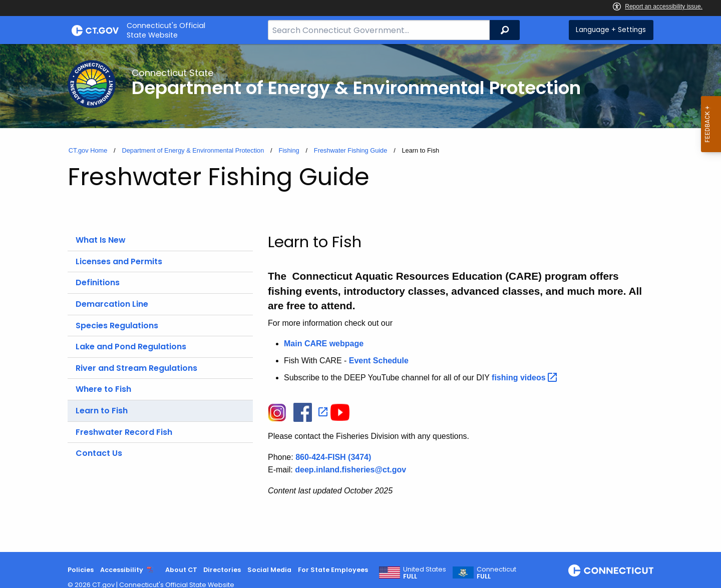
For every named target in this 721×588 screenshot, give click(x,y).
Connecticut (496, 573)
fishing (526, 378)
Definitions (98, 282)
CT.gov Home (88, 150)
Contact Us (99, 453)
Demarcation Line (112, 304)
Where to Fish (103, 389)
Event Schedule (379, 361)
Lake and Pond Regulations (131, 347)
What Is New (101, 240)
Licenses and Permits (119, 261)
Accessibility (122, 570)
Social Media (269, 570)
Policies (81, 570)
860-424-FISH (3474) (333, 457)
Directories (222, 570)
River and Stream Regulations (136, 368)
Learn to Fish (102, 411)
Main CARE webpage (324, 344)
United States (425, 573)
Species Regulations (117, 326)
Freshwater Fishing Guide (351, 150)
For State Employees (333, 570)
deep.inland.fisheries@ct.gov (350, 470)
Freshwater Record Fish (124, 432)
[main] (360, 298)
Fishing (289, 150)
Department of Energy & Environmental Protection (193, 150)
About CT (181, 570)
